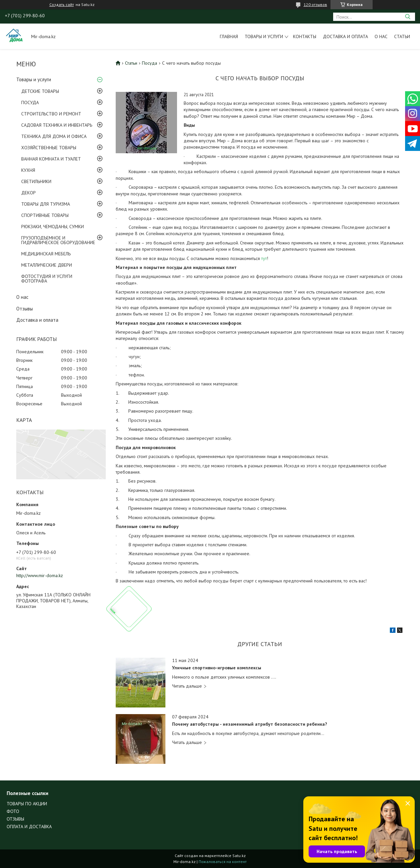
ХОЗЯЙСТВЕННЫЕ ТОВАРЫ (49, 148)
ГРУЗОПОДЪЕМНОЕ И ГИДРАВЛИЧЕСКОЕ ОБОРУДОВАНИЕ (58, 240)
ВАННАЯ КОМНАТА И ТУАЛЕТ (51, 159)
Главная (229, 36)
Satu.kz (239, 856)
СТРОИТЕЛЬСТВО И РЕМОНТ (51, 114)
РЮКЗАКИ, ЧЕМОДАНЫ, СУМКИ (53, 227)
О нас (381, 36)
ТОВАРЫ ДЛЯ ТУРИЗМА (46, 204)
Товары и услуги (264, 36)
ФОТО (13, 811)
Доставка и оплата (345, 36)
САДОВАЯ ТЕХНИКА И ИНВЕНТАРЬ (57, 125)
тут (264, 258)
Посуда (150, 63)
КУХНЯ (28, 170)
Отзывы (25, 309)
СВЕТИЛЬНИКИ (36, 181)
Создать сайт (62, 5)
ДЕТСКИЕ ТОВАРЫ (40, 91)
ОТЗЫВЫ (15, 819)
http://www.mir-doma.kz (40, 575)
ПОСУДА (30, 102)
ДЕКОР (29, 193)
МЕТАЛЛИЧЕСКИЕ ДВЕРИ (47, 265)
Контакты (305, 36)
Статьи (402, 36)
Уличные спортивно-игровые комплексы (217, 668)
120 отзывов (315, 4)
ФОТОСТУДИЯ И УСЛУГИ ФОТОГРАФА (47, 279)
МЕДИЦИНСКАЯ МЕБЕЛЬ (46, 254)
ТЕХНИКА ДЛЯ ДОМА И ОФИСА (54, 136)
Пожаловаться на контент (223, 862)
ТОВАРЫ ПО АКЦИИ (27, 804)
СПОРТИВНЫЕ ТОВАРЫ (45, 215)
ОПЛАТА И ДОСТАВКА (29, 827)
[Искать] (408, 17)
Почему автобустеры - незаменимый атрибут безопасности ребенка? (250, 724)
